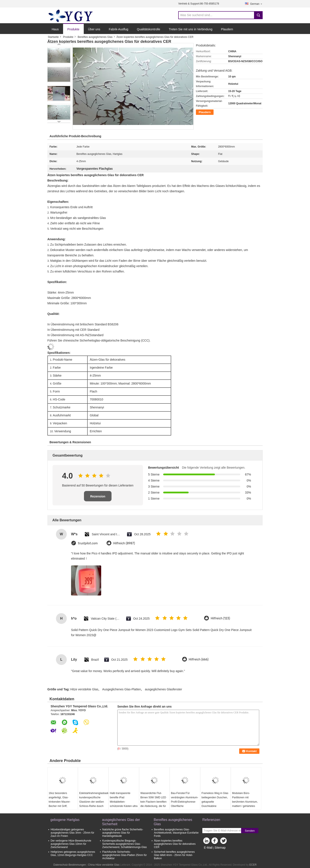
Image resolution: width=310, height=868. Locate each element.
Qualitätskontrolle (149, 29)
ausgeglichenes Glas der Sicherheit (121, 822)
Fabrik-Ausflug (119, 29)
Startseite (53, 37)
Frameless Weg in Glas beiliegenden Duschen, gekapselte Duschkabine (215, 800)
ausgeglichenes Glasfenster (164, 689)
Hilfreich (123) (220, 618)
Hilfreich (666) (199, 659)
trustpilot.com (88, 543)
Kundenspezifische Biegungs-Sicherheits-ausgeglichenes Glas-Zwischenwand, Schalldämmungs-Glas (125, 844)
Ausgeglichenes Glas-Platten (122, 689)
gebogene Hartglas (65, 820)
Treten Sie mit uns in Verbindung (191, 29)
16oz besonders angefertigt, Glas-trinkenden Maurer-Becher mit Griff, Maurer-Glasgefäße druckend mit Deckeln (61, 804)
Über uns (94, 29)
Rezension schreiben (98, 498)
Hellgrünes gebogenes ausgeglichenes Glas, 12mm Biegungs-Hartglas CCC (73, 853)
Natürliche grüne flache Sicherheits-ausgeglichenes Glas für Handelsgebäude (123, 833)
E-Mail (208, 848)
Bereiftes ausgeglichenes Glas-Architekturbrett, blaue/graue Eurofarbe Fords (176, 833)
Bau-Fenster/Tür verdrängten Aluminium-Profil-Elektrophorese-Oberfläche (185, 800)
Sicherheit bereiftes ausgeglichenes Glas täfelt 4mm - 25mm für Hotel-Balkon (174, 855)
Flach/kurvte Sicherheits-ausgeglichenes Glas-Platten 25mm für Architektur (125, 855)
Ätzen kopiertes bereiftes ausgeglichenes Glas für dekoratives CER (175, 844)
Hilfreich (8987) (124, 543)
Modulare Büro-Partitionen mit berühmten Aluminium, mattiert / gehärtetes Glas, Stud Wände (245, 802)
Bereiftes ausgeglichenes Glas (95, 37)
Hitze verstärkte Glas (84, 689)
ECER (253, 865)
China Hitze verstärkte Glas (104, 865)
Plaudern (227, 29)
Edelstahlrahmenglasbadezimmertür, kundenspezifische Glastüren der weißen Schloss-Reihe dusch (94, 800)
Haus (55, 29)
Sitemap (220, 848)
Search (258, 15)
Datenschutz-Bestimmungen (70, 865)
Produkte (73, 29)
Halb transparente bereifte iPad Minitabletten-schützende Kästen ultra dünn (124, 802)
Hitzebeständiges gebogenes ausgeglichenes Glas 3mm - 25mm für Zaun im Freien (72, 833)
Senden (250, 831)
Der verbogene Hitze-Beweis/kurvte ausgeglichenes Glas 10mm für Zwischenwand (71, 844)
